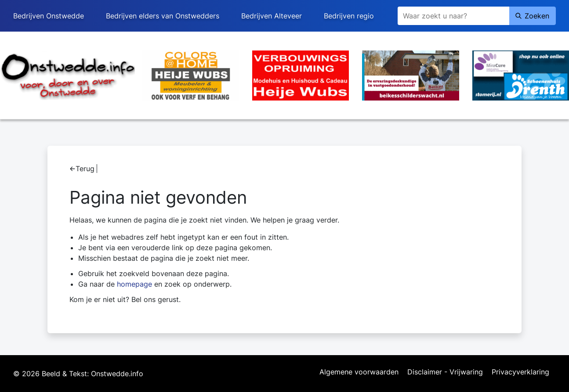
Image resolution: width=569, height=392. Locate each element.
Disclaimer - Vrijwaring (445, 372)
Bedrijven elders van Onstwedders (163, 16)
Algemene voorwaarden (359, 372)
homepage (134, 284)
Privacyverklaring (520, 372)
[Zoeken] (453, 16)
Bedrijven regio (349, 16)
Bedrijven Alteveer (272, 16)
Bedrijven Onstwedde (49, 16)
